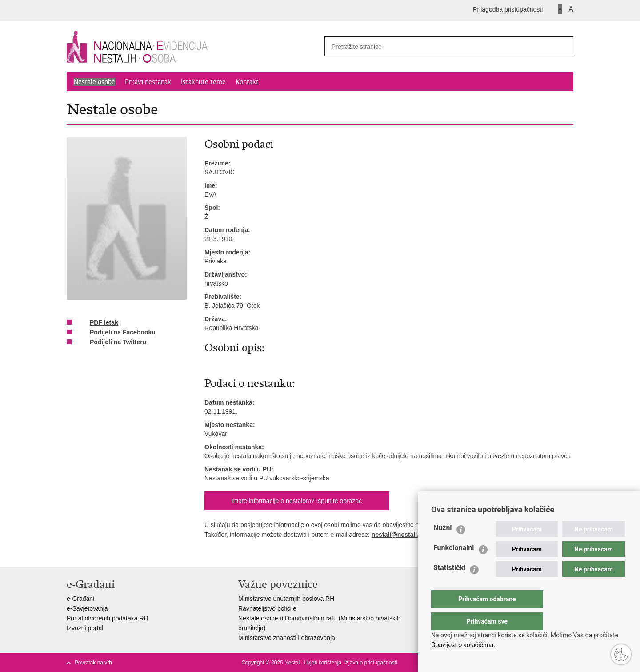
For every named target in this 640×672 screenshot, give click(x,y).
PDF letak (98, 323)
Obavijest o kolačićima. (463, 645)
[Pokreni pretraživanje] (563, 46)
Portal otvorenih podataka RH (108, 618)
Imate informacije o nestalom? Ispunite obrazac (297, 501)
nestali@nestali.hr (398, 535)
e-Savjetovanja (87, 608)
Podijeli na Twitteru (112, 342)
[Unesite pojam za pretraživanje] (436, 46)
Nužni (443, 545)
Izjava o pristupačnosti (371, 663)
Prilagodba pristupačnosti (508, 9)
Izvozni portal (85, 628)
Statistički (449, 585)
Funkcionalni (454, 565)
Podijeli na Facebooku (116, 333)
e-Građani (80, 599)
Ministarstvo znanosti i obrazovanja (287, 638)
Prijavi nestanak (148, 82)
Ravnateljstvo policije (267, 608)
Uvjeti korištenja (322, 663)
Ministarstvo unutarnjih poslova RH (286, 599)
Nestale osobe (94, 82)
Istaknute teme (203, 82)
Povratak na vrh (93, 663)
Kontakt (247, 82)
